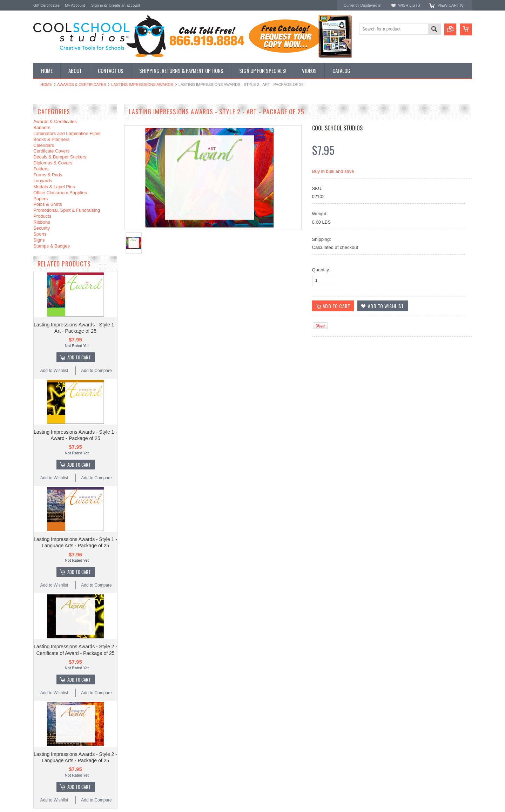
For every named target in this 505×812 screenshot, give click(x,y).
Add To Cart (79, 357)
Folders (41, 169)
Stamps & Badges (52, 246)
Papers (41, 199)
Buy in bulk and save (333, 171)
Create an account (124, 5)
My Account (75, 5)
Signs (39, 240)
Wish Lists (409, 5)
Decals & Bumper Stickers (60, 157)
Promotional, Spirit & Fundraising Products (67, 213)
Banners (42, 127)
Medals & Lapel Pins (54, 187)
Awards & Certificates (82, 84)
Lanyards (43, 181)
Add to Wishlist (54, 371)
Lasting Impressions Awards (142, 84)
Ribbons (42, 222)
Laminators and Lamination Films (67, 133)
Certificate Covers (51, 151)
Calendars (44, 145)
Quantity (321, 270)
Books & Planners (51, 139)
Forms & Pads (48, 175)
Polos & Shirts (48, 204)
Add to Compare (96, 371)
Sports (40, 234)
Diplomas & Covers (53, 163)
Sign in (97, 5)
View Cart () (451, 5)
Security (42, 228)
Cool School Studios (337, 128)
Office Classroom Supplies (60, 193)
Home (46, 84)
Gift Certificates (46, 5)
